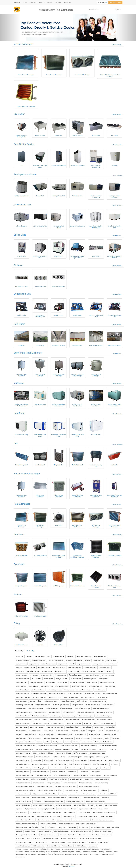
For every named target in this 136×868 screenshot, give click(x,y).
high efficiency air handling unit (25, 775)
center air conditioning (23, 794)
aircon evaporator (30, 668)
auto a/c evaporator (90, 679)
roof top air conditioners (23, 783)
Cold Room (19, 324)
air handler (76, 742)
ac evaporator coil (98, 660)
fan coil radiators (21, 731)
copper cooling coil (80, 734)
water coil (101, 731)
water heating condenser (43, 705)
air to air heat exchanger (83, 708)
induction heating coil (113, 731)
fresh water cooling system (89, 790)
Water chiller (72, 827)
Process (50, 2)
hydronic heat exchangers (103, 716)
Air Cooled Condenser (39, 660)
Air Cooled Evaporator (23, 660)
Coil (16, 443)
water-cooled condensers (39, 694)
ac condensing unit (22, 701)
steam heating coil (31, 734)
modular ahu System (22, 779)
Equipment (58, 2)
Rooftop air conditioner (25, 174)
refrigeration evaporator (48, 664)
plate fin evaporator (67, 738)
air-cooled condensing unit (98, 701)
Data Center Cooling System (104, 742)
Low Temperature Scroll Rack (25, 816)
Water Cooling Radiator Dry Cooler (91, 839)
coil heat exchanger (69, 712)
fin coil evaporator (76, 679)
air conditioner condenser (36, 708)
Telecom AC (113, 749)
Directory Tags (19, 651)
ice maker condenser (23, 694)
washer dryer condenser (77, 682)
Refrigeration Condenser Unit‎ (45, 820)
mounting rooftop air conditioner (26, 790)
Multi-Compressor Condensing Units (27, 827)
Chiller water (51, 827)
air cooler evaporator (33, 671)
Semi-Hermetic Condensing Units (86, 824)
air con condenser (60, 671)
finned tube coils (21, 738)
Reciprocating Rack (68, 816)
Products (33, 2)
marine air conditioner (23, 798)
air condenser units (47, 686)
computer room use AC (23, 753)
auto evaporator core (108, 675)
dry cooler (19, 809)
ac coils (72, 664)
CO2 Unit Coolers (35, 813)
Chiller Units (20, 235)
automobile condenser (40, 697)
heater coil (19, 734)
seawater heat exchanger (105, 720)
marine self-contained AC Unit (107, 794)
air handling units (87, 742)
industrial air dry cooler (34, 839)
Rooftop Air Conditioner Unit (25, 757)
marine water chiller (79, 805)
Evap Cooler (115, 738)
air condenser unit (73, 671)
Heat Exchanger (22, 504)
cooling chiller (62, 827)
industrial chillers (30, 831)
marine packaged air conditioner (53, 801)
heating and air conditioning (64, 761)
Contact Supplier (115, 2)
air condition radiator (35, 731)
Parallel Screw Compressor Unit (77, 842)
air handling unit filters (23, 772)
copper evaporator (22, 675)
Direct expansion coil (35, 738)
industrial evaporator (44, 668)
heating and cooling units (46, 734)
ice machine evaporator (105, 671)
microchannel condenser (51, 738)
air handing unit (89, 757)
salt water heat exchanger (24, 720)
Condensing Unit (22, 294)
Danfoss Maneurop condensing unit (27, 824)
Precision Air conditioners (63, 753)
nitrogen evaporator (61, 675)
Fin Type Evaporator (100, 656)
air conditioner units (81, 761)
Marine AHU (105, 798)
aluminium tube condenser (57, 694)
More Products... (118, 45)
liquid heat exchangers (108, 723)
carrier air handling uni (58, 772)
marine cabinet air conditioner (86, 794)
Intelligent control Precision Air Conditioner (45, 794)
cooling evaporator (22, 682)
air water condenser (36, 701)
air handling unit (48, 761)
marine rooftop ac (74, 798)
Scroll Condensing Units (66, 824)
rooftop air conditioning (54, 783)
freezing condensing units (93, 694)
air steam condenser (38, 690)
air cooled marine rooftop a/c (90, 798)
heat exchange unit (55, 712)
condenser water (33, 686)
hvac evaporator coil (110, 664)
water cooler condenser (79, 686)
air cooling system (96, 775)
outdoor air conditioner (102, 779)
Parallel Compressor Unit (57, 842)
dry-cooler (99, 805)
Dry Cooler (19, 114)
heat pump (19, 742)
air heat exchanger (23, 44)
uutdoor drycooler (63, 809)
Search (118, 10)
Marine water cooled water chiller (81, 831)
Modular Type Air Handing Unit (58, 779)
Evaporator (19, 564)
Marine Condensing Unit (63, 805)
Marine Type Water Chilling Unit (95, 801)
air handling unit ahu (96, 761)
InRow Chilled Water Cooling (108, 746)
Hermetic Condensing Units (48, 824)
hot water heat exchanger (40, 716)
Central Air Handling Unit (59, 764)
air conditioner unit (39, 783)
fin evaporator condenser (54, 690)
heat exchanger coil (40, 712)
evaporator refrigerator (92, 675)
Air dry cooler (20, 839)
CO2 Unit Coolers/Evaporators (53, 813)
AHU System (115, 764)
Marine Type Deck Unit (23, 805)
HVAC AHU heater (81, 846)
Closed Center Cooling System (69, 746)
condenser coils (62, 682)
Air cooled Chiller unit (53, 846)
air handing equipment (81, 775)
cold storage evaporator (89, 671)
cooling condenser (77, 705)
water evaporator (21, 664)
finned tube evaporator (76, 675)
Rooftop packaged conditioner (25, 787)
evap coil (19, 668)
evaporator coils (111, 660)
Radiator (18, 595)
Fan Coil (88, 660)
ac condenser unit (108, 705)
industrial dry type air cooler (47, 809)
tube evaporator (47, 671)
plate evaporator (98, 738)
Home (25, 2)
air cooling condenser (23, 690)
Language (102, 2)
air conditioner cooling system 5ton (66, 787)
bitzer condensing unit (63, 820)
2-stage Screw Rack (84, 813)
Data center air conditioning (89, 746)
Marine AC (19, 383)
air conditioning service (44, 775)
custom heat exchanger (73, 727)
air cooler (91, 805)
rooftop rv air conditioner (43, 757)
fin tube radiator (110, 727)
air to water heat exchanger (86, 712)
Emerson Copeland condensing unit (102, 820)
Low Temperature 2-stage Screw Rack (104, 813)
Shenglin (17, 2)
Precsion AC (103, 749)
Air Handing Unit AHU (76, 779)
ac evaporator (34, 675)
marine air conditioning (39, 798)
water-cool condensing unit (84, 690)
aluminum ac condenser (88, 697)
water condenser (92, 682)
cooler (107, 738)
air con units (89, 779)
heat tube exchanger (88, 720)
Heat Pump (19, 413)
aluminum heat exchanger (24, 712)
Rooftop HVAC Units (59, 757)
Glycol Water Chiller (107, 816)
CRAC (35, 753)
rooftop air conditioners (46, 753)
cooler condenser (110, 686)
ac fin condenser (82, 701)
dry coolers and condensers (87, 809)
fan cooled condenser (95, 686)
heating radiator (49, 731)
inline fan (39, 742)
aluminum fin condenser (23, 697)
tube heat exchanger (66, 708)
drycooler (74, 809)
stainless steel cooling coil (64, 734)
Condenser (19, 534)
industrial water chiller (44, 831)
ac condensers (50, 682)
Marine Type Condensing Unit (74, 801)
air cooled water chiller (98, 827)
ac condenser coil (103, 697)
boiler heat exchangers (86, 716)
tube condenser (69, 690)
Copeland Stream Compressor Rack (88, 816)
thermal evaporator (105, 668)
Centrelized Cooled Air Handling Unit (80, 764)
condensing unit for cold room (25, 820)
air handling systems (102, 757)
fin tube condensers (55, 697)
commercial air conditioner (45, 787)
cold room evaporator (75, 668)
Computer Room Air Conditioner (26, 746)
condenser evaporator (23, 679)
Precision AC (103, 790)
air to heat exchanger (41, 720)
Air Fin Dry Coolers (41, 842)
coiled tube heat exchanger (101, 708)
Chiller (42, 827)
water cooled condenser (107, 682)
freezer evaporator (46, 675)
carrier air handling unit (75, 757)
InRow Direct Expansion (62, 749)
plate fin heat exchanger (83, 738)
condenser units (21, 708)
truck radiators (87, 727)
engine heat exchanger (57, 720)
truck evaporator (49, 679)
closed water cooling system (25, 749)
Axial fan (47, 742)
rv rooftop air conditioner (98, 753)
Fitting (17, 623)
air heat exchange (56, 716)
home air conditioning (101, 783)
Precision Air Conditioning (89, 749)
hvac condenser (21, 686)
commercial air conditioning (40, 764)
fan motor (68, 742)
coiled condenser (100, 690)
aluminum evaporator (90, 668)
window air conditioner (70, 783)
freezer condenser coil (63, 731)
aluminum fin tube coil (109, 734)
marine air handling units (24, 801)
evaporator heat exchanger (55, 727)
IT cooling (75, 749)
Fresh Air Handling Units (101, 764)
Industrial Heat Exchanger (27, 474)
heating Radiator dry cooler (69, 839)
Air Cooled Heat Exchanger (74, 660)
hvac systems (72, 772)
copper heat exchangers (91, 723)
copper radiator (98, 727)
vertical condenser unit (110, 694)
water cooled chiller (113, 827)
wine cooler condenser (68, 701)
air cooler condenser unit (75, 694)
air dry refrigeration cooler (51, 839)
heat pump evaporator (37, 682)
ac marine (72, 794)
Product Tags (31, 651)
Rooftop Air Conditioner (81, 753)
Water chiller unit (67, 846)
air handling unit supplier (39, 779)
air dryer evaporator (62, 679)
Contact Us (68, 2)
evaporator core (34, 664)
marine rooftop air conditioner (57, 798)
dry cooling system (22, 813)
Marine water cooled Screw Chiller (89, 835)
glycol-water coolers (111, 805)
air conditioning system (23, 761)
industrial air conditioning (24, 768)
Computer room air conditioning (47, 746)
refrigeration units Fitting (84, 656)
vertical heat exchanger (74, 723)
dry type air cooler (30, 809)
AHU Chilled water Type (23, 846)
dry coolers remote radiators (25, 842)
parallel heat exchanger (37, 727)
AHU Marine (37, 801)
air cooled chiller (83, 827)
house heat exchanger (73, 720)
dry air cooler (106, 835)
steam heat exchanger (23, 716)
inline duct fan (30, 742)
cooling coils (91, 731)
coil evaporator (37, 679)
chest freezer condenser (93, 705)
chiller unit (19, 831)
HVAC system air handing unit (63, 775)
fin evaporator (20, 671)
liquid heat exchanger (58, 723)
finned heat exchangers (23, 723)
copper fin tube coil (94, 734)
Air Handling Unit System (112, 761)
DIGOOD (72, 866)
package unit (93, 846)
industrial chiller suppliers (61, 831)
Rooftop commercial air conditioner (89, 787)
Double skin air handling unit (41, 772)
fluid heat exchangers (70, 716)
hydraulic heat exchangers (41, 723)
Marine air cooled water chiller (103, 831)
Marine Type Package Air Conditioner (27, 835)
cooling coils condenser (62, 686)
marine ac (63, 794)
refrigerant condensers (52, 701)
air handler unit (83, 772)
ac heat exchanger (22, 727)
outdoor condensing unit (71, 697)
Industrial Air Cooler (59, 656)
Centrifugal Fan (57, 742)
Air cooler (18, 265)
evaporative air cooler (59, 668)
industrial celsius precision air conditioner (50, 790)
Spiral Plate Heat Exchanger (28, 353)
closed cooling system (72, 790)
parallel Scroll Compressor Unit (99, 842)
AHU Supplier (37, 761)
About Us (42, 2)
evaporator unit (63, 664)
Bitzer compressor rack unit (81, 820)
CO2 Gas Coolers (70, 813)
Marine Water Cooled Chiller (68, 835)
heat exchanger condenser (61, 705)
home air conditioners (86, 783)
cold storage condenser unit (25, 705)
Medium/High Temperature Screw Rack (48, 816)
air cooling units (95, 772)
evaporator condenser (84, 664)
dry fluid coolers (103, 809)
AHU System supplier (93, 768)
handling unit (106, 768)
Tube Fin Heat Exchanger (56, 660)
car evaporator (97, 664)
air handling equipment (41, 768)
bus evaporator (103, 679)
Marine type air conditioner (49, 835)
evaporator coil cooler (78, 731)
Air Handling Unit (22, 205)
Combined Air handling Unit (75, 768)
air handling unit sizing (23, 764)
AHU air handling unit (110, 775)
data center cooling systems (44, 749)
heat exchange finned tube (104, 712)
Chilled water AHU (39, 846)
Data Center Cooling (24, 144)
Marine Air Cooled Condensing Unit (43, 805)
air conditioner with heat (57, 768)
